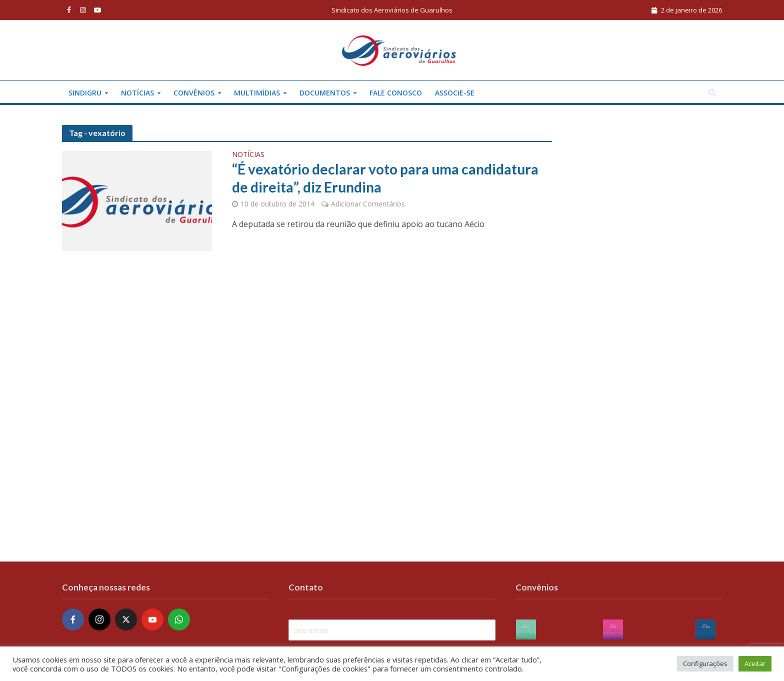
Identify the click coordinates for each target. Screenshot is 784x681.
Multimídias (257, 93)
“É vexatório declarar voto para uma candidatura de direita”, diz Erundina (385, 178)
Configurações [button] (705, 663)
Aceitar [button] (755, 663)
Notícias (137, 93)
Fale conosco (396, 93)
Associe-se (455, 93)
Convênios (194, 93)
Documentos (325, 93)
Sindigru (85, 93)
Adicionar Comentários (368, 204)
